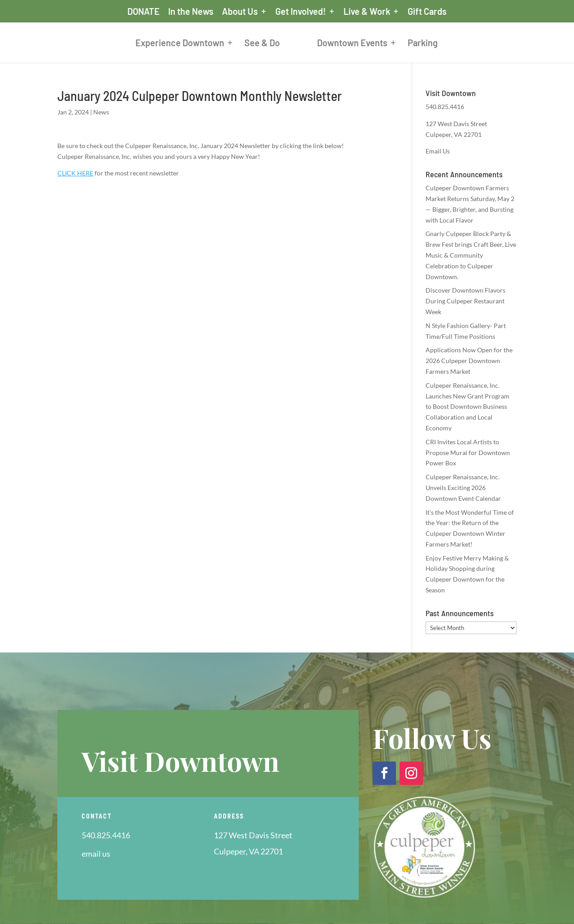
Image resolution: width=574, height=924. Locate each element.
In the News (191, 12)
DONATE (143, 12)
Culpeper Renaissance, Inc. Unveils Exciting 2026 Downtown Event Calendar (463, 488)
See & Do (255, 44)
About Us (240, 12)
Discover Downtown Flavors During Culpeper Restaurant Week (465, 301)
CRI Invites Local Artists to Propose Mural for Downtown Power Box (468, 453)
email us (96, 854)
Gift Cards (427, 12)
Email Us (438, 151)
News (101, 112)
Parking (430, 44)
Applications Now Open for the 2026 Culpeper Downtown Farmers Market (469, 361)
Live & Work (367, 12)
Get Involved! (301, 12)
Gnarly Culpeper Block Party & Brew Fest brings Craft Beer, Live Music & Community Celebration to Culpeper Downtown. (471, 255)
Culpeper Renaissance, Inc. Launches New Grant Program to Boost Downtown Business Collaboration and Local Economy (467, 407)
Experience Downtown (173, 44)
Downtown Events (359, 44)
